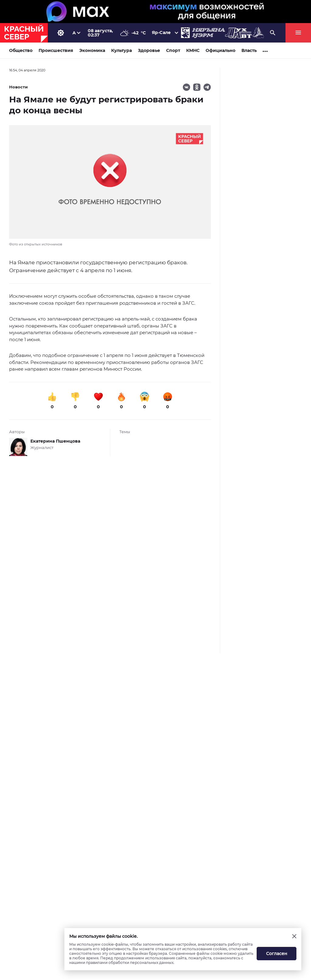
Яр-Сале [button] (161, 33)
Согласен (277, 954)
